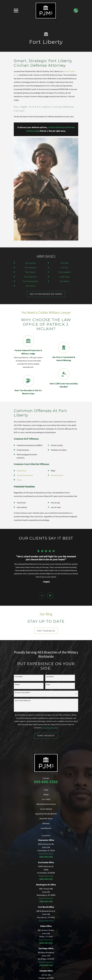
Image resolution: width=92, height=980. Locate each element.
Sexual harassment (25, 372)
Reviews (46, 721)
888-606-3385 (46, 679)
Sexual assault (57, 372)
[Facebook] (52, 894)
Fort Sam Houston (30, 179)
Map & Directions (46, 751)
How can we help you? (23, 598)
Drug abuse (22, 368)
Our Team (46, 697)
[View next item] (50, 493)
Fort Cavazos (30, 160)
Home (46, 692)
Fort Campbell (65, 169)
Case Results (46, 726)
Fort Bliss (65, 160)
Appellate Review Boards (46, 711)
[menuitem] (17, 921)
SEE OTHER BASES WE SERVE (46, 191)
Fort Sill (65, 165)
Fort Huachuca (30, 174)
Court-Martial (46, 706)
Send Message (46, 633)
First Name (19, 574)
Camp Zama (65, 174)
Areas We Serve (46, 716)
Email (48, 582)
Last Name (50, 574)
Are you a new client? (23, 590)
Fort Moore (65, 179)
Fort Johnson (30, 165)
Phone (17, 582)
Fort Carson (30, 183)
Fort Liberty (30, 169)
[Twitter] (46, 894)
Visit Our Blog (46, 528)
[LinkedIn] (40, 894)
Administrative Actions (46, 702)
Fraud (19, 377)
